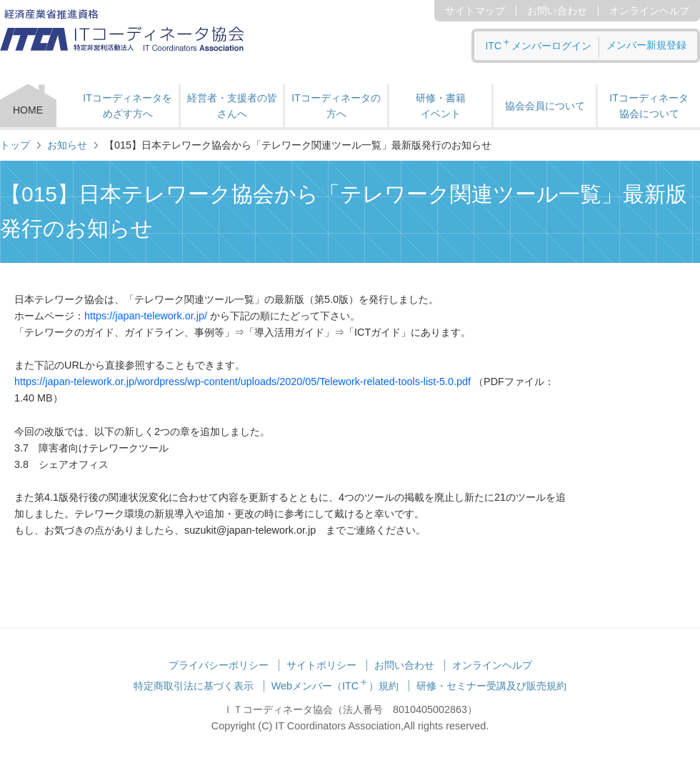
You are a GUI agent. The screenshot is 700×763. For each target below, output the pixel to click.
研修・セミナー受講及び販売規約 (491, 686)
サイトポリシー (321, 665)
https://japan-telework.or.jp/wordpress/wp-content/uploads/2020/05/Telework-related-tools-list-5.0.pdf (242, 381)
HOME (28, 110)
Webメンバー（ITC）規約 (335, 686)
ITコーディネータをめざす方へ (127, 106)
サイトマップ (475, 11)
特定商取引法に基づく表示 (194, 686)
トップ (15, 145)
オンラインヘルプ (649, 11)
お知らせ (67, 145)
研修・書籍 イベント (441, 106)
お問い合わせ (557, 11)
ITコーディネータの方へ (336, 106)
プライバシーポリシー (219, 665)
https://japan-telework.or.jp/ (147, 316)
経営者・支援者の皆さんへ (232, 106)
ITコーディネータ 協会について (649, 106)
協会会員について (545, 106)
